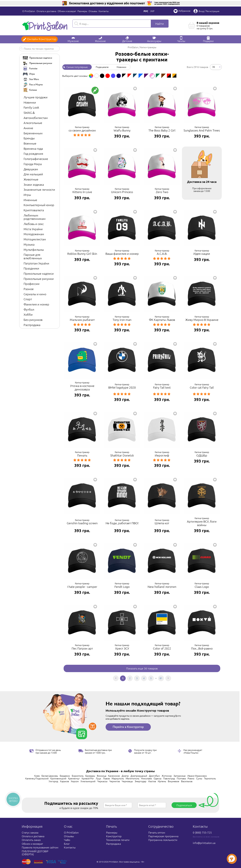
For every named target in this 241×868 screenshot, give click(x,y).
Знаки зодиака (34, 184)
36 (214, 67)
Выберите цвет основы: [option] (75, 76)
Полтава (181, 778)
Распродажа (32, 325)
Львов (106, 778)
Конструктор (114, 836)
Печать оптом (157, 832)
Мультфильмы (34, 249)
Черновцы (127, 781)
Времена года (33, 148)
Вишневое (174, 781)
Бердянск (65, 776)
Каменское (114, 776)
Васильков (187, 781)
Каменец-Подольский (37, 778)
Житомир (167, 776)
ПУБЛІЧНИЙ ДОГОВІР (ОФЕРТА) (35, 853)
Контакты (104, 11)
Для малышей (33, 174)
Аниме (28, 128)
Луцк (98, 778)
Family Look (31, 107)
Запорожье (180, 776)
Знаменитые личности (39, 189)
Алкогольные (33, 123)
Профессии (32, 284)
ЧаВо (67, 840)
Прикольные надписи (39, 273)
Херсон (75, 781)
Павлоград (169, 778)
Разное (29, 289)
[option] (91, 76)
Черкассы (102, 781)
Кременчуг (74, 778)
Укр (152, 11)
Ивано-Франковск (197, 776)
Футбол (29, 309)
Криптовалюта (34, 210)
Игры (27, 195)
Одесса (157, 778)
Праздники (31, 268)
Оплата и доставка (46, 11)
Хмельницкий (88, 781)
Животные (31, 179)
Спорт (28, 299)
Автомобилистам (36, 118)
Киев (37, 776)
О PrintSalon (29, 11)
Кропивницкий (58, 778)
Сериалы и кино (35, 294)
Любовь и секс (34, 224)
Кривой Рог (88, 778)
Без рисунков (33, 320)
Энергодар (140, 781)
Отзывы (93, 11)
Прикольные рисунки (39, 279)
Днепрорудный (139, 776)
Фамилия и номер (36, 304)
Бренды (29, 138)
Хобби (28, 314)
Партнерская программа (163, 836)
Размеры (82, 11)
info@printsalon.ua (204, 843)
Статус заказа (30, 832)
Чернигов (115, 781)
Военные (30, 143)
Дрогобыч (154, 776)
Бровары (90, 776)
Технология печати (118, 840)
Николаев (146, 778)
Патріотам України (36, 263)
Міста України (33, 229)
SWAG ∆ (29, 112)
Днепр (125, 776)
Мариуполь (118, 778)
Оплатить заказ (31, 840)
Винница (102, 776)
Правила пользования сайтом (40, 847)
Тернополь (210, 778)
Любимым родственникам (35, 217)
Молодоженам (34, 234)
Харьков (64, 781)
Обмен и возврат (67, 11)
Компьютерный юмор (39, 205)
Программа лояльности (163, 840)
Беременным (33, 133)
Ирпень (162, 781)
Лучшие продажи (36, 97)
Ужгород (53, 781)
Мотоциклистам (35, 239)
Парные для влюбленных (33, 256)
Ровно (191, 778)
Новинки (30, 102)
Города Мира (33, 164)
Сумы (199, 778)
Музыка (29, 244)
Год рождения (33, 153)
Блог (67, 844)
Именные (30, 200)
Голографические (36, 159)
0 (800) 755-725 (202, 832)
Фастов (152, 781)
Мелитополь (132, 778)
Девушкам (31, 169)
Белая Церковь (50, 776)
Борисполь (78, 776)
